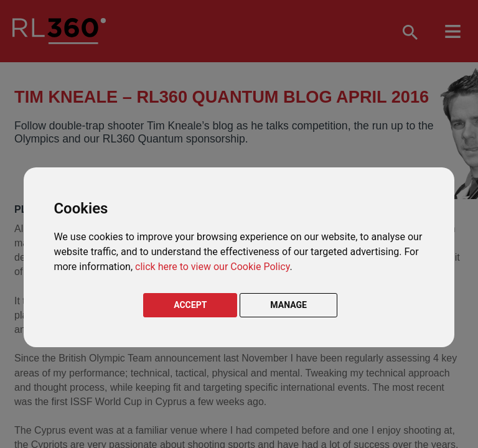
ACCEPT (190, 305)
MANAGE (288, 305)
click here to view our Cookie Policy (212, 267)
